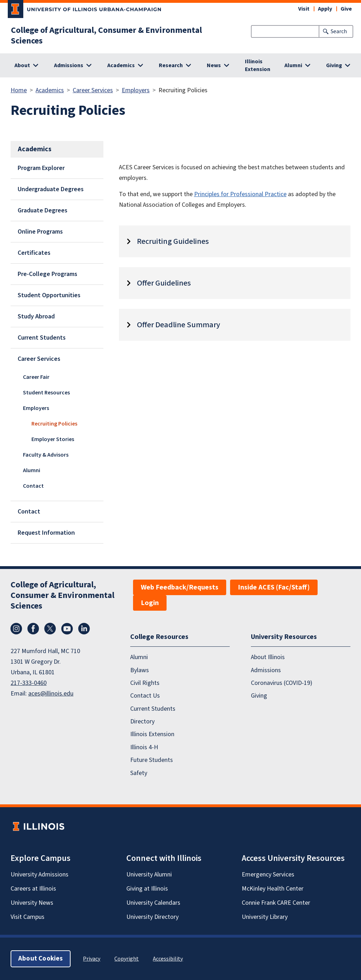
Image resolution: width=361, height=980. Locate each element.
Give (346, 9)
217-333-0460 (29, 683)
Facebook (33, 629)
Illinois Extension (258, 65)
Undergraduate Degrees (51, 189)
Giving (259, 696)
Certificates (34, 253)
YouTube (67, 629)
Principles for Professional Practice (240, 194)
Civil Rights (145, 683)
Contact (33, 486)
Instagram (16, 629)
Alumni (32, 470)
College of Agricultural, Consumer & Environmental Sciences (106, 36)
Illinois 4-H (144, 747)
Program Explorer (41, 168)
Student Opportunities (49, 295)
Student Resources (46, 393)
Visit (304, 9)
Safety (139, 773)
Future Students (152, 760)
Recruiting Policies (54, 424)
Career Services (93, 90)
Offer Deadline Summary (179, 325)
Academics (50, 90)
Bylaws (140, 670)
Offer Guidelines (164, 283)
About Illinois (268, 657)
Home (19, 90)
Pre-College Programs (47, 274)
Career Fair (36, 377)
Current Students (42, 338)
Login (150, 603)
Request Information (46, 533)
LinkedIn (84, 629)
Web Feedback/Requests (180, 587)
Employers (136, 90)
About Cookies (41, 959)
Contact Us (145, 696)
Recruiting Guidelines (173, 241)
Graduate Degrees (43, 210)
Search (339, 31)
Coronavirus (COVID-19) (282, 683)
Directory (142, 721)
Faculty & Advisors (46, 455)
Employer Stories (53, 439)
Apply (325, 9)
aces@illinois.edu (51, 694)
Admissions (266, 670)
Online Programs (40, 232)
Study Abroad (36, 316)
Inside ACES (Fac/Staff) (274, 587)
